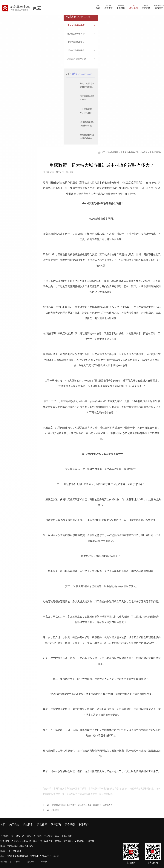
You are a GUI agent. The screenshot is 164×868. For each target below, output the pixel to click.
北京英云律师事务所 (81, 42)
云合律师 (42, 824)
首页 (103, 152)
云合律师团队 (113, 152)
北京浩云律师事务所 (81, 34)
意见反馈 (31, 862)
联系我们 (84, 824)
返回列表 (55, 810)
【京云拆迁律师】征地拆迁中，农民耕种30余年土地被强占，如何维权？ (82, 805)
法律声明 (17, 862)
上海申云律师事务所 (81, 50)
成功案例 (144, 152)
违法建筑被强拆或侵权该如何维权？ (87, 126)
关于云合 (14, 824)
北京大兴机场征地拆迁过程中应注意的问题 (87, 138)
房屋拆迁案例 (155, 152)
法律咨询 (56, 824)
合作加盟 (4, 862)
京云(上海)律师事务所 (81, 59)
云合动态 (70, 824)
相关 (72, 74)
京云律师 (131, 333)
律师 (110, 194)
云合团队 (28, 824)
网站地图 (44, 862)
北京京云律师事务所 (81, 26)
